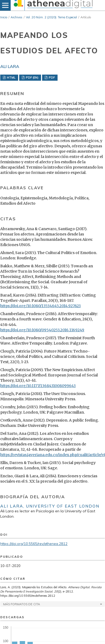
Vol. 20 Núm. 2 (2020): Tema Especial (51, 17)
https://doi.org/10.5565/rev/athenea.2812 (34, 544)
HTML (11, 78)
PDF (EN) (32, 78)
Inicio (4, 17)
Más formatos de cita (22, 604)
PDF (51, 78)
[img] (53, 5)
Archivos (17, 17)
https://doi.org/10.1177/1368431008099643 (38, 386)
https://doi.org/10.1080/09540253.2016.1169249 (42, 330)
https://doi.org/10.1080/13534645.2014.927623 (41, 306)
